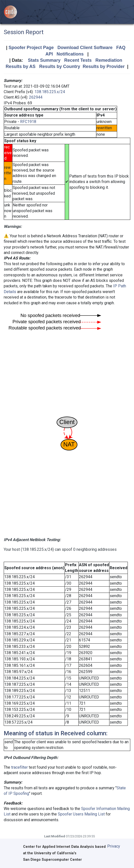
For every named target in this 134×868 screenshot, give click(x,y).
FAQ (121, 48)
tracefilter (19, 767)
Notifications (70, 54)
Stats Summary (44, 60)
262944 (36, 97)
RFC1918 (28, 122)
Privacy (114, 846)
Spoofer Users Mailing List (81, 814)
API (49, 54)
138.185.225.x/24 (50, 92)
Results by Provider (104, 66)
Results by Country (60, 66)
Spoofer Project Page (31, 48)
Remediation (109, 60)
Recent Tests (78, 60)
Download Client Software (85, 48)
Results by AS (21, 66)
